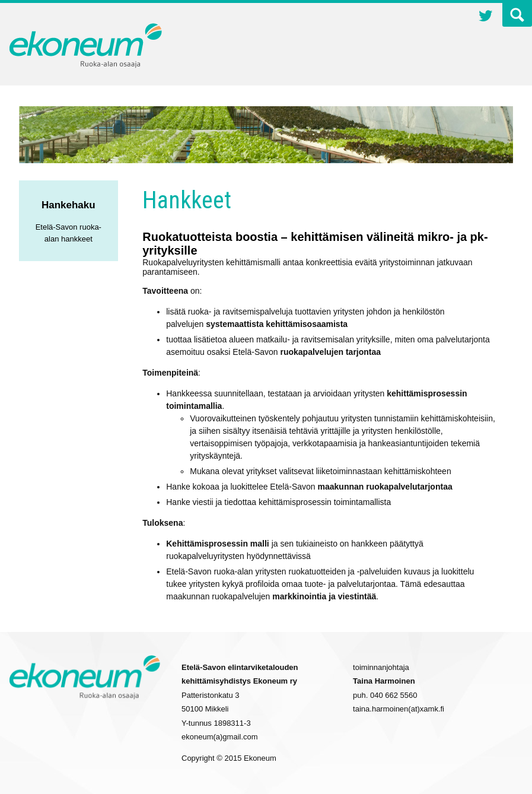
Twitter (486, 17)
